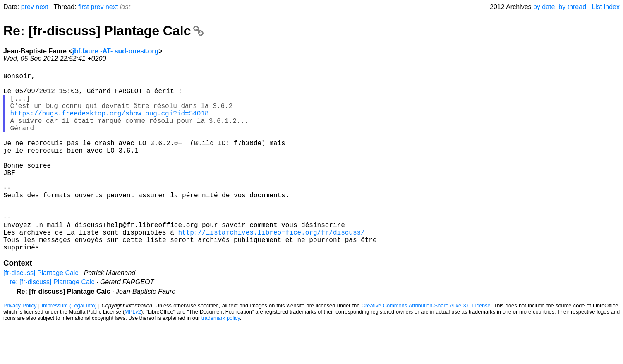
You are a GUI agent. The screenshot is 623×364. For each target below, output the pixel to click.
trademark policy (221, 358)
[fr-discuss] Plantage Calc (41, 313)
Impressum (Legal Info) (69, 345)
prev (28, 7)
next (42, 7)
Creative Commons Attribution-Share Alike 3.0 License (426, 345)
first (84, 7)
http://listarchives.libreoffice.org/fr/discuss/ (271, 268)
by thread (572, 7)
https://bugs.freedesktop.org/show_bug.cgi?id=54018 (110, 123)
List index (606, 7)
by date (544, 7)
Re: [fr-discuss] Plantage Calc (103, 31)
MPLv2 (133, 351)
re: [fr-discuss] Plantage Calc (52, 322)
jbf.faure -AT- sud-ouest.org (116, 51)
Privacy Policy (20, 345)
